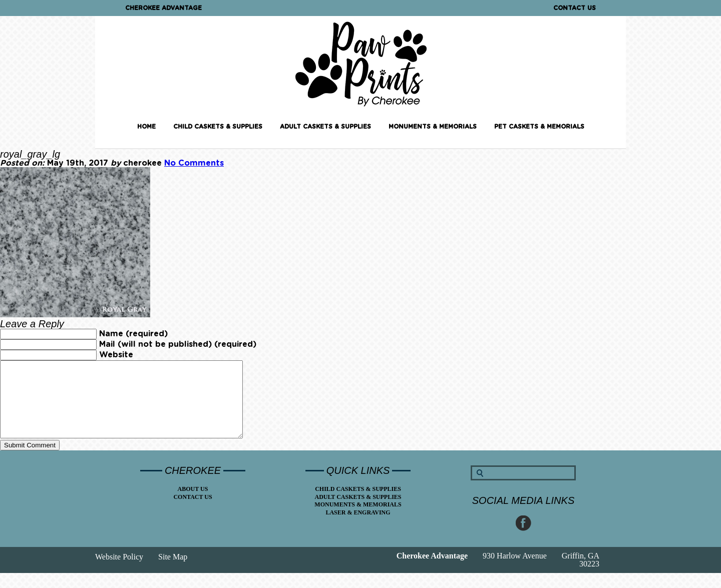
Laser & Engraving (358, 527)
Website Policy (119, 572)
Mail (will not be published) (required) (178, 344)
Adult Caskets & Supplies (325, 127)
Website (116, 355)
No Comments (194, 163)
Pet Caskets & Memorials (539, 127)
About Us (193, 504)
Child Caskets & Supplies (218, 127)
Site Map (173, 572)
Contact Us (575, 8)
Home (146, 127)
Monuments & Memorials (433, 127)
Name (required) (133, 334)
